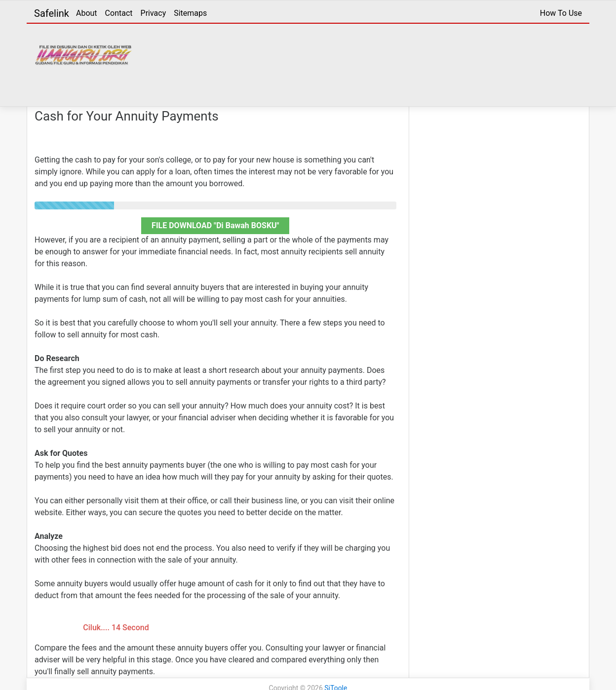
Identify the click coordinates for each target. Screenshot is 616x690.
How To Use (561, 13)
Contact (119, 13)
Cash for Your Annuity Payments (127, 116)
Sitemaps (190, 13)
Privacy (154, 13)
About (87, 13)
